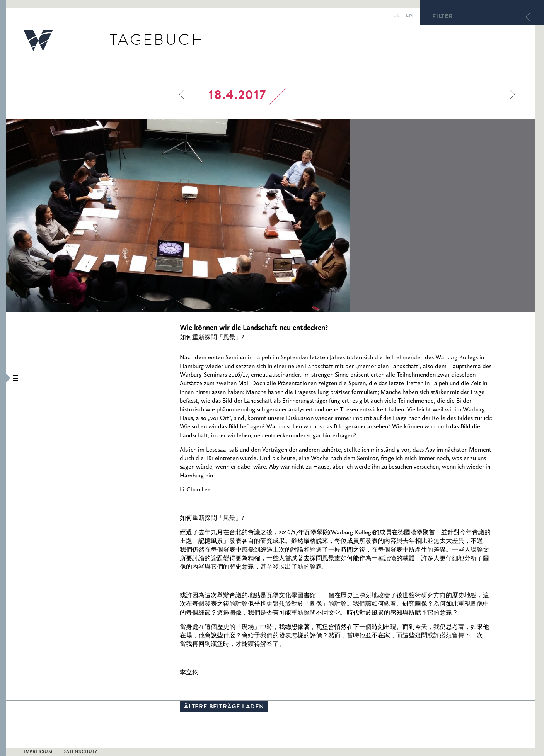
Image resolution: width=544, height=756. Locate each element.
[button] (3, 378)
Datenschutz (80, 752)
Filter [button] (443, 17)
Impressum (38, 752)
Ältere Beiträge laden (224, 707)
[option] (230, 216)
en (409, 16)
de (396, 16)
